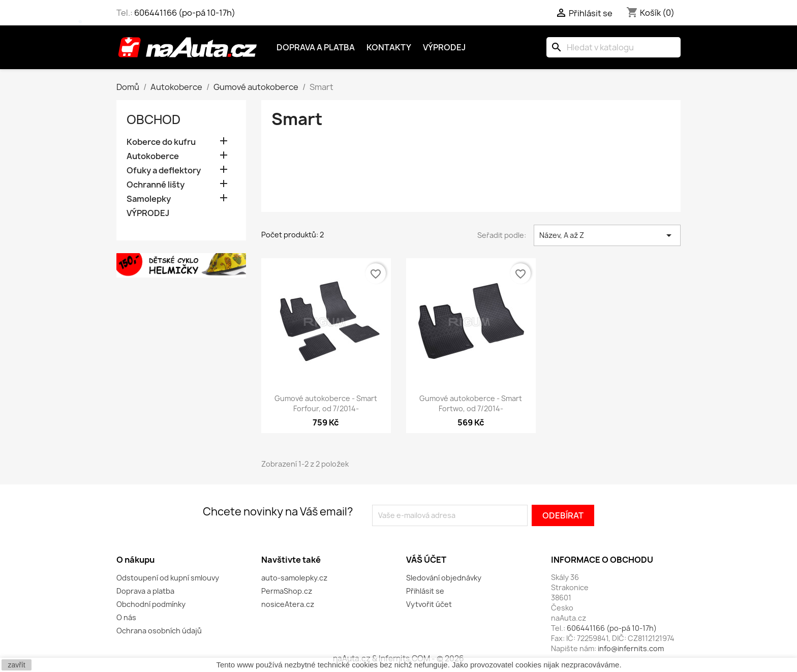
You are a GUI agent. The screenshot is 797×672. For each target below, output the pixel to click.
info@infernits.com (631, 648)
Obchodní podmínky (151, 604)
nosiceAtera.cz (288, 604)
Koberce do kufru (161, 142)
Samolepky (149, 199)
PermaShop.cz (287, 591)
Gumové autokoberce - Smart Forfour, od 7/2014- (326, 403)
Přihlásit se (425, 591)
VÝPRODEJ (148, 213)
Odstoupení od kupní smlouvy (168, 578)
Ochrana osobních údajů (159, 631)
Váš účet (426, 560)
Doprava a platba (316, 47)
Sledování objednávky (444, 578)
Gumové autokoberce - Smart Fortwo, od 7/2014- (471, 403)
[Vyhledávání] (614, 47)
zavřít (16, 665)
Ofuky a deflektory (164, 171)
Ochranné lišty (156, 185)
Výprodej (444, 47)
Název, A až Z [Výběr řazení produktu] (607, 235)
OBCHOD (154, 119)
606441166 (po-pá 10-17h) (185, 13)
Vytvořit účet (429, 604)
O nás (126, 617)
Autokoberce (153, 156)
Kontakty (389, 47)
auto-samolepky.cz (294, 578)
